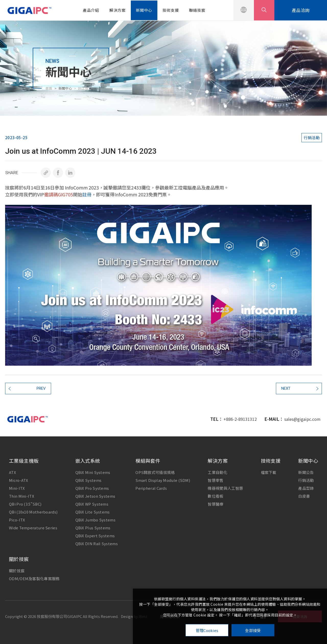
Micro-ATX (19, 480)
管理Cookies (207, 630)
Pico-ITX (17, 520)
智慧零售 (215, 480)
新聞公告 (306, 472)
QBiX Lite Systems (93, 512)
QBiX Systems (89, 480)
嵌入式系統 (88, 461)
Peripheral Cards (151, 488)
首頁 (49, 88)
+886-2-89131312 (240, 419)
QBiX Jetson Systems (95, 496)
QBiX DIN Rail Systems (97, 544)
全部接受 (253, 630)
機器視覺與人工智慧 (225, 488)
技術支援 (171, 10)
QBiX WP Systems (92, 504)
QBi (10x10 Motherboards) (33, 512)
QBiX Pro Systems (92, 488)
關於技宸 (19, 559)
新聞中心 (144, 10)
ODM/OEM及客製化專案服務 (34, 579)
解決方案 (118, 10)
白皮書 (304, 496)
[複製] (46, 173)
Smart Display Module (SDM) (163, 480)
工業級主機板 (24, 461)
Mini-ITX (17, 488)
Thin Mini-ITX (22, 496)
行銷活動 (306, 480)
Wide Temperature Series (33, 528)
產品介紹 (91, 10)
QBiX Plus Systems (93, 528)
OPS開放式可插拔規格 (155, 472)
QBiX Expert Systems (95, 536)
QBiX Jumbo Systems (95, 520)
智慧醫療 (215, 504)
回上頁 (83, 88)
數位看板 (215, 496)
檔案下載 (269, 472)
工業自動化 (218, 472)
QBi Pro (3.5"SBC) (25, 504)
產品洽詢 (301, 10)
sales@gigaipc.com (302, 419)
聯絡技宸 (197, 10)
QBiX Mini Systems (93, 472)
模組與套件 (148, 461)
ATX (13, 472)
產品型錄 (306, 488)
